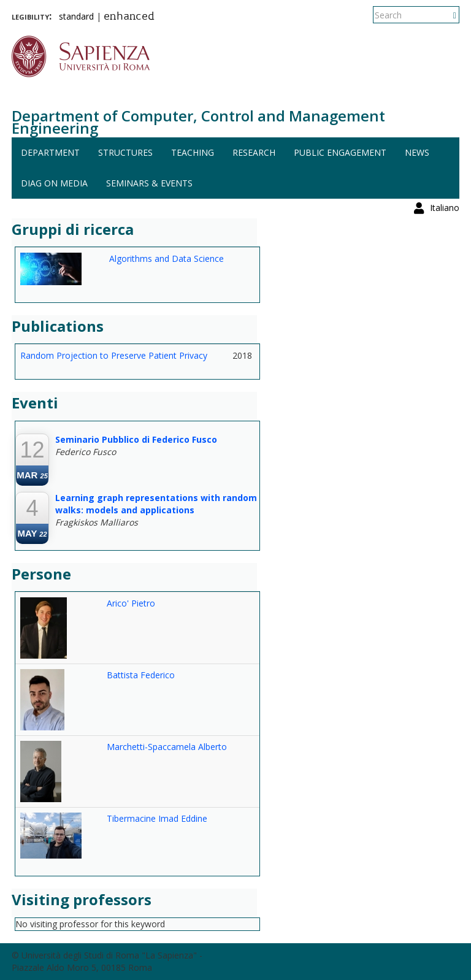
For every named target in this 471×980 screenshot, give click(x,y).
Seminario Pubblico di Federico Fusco (136, 439)
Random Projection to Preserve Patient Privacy (114, 355)
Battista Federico (141, 675)
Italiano (445, 15)
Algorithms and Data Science (167, 258)
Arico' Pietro (131, 603)
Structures (125, 152)
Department (50, 152)
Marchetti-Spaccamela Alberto (167, 747)
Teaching (193, 152)
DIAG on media (54, 183)
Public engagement (340, 152)
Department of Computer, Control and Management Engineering (198, 122)
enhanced (129, 17)
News (417, 152)
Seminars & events (149, 183)
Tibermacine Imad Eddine (157, 818)
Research (254, 152)
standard (76, 16)
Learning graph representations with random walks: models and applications (156, 504)
